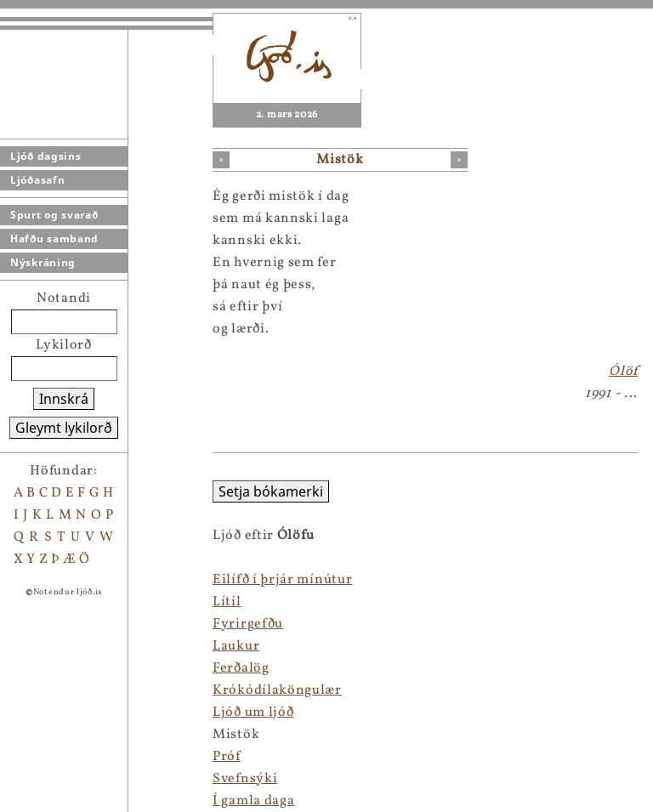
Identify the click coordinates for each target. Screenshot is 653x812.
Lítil (227, 602)
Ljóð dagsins (45, 156)
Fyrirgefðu (248, 624)
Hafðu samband (54, 238)
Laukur (236, 646)
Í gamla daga (253, 801)
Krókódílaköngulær (277, 690)
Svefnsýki (245, 779)
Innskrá (64, 399)
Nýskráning (43, 262)
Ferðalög (241, 668)
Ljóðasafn (37, 180)
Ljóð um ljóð (253, 713)
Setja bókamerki (271, 491)
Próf (227, 757)
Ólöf (623, 372)
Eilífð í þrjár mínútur (282, 580)
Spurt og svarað (54, 215)
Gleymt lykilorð (64, 428)
